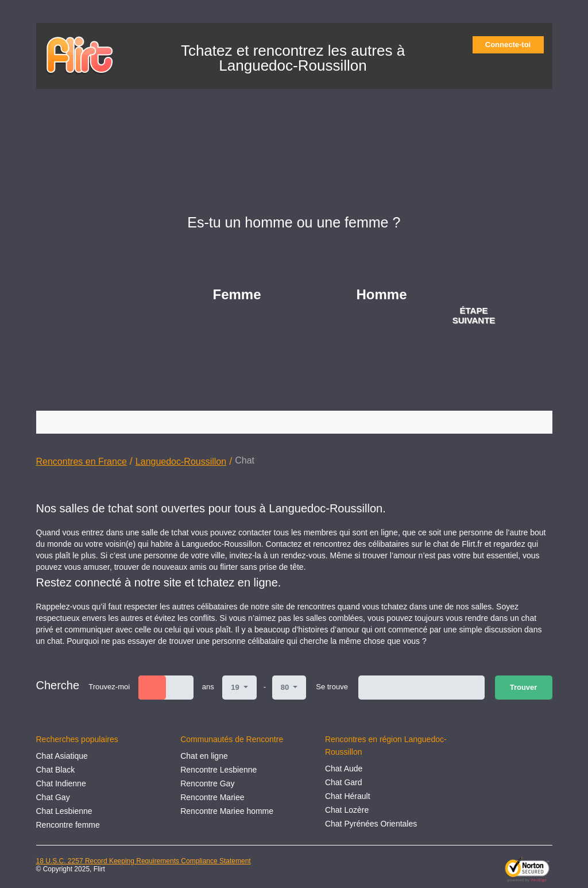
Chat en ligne (204, 756)
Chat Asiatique (62, 756)
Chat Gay (53, 797)
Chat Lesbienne (64, 811)
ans (208, 687)
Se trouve (332, 687)
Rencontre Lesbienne (218, 770)
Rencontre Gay (207, 783)
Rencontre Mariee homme (227, 811)
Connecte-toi (512, 45)
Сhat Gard (344, 782)
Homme (382, 294)
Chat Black (56, 770)
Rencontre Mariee (212, 797)
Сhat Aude (344, 769)
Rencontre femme (68, 825)
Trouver (524, 687)
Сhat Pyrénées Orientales (371, 824)
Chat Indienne (61, 783)
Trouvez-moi (109, 687)
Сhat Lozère (347, 810)
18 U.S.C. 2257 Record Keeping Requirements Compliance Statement (144, 861)
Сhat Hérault (348, 796)
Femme (237, 294)
